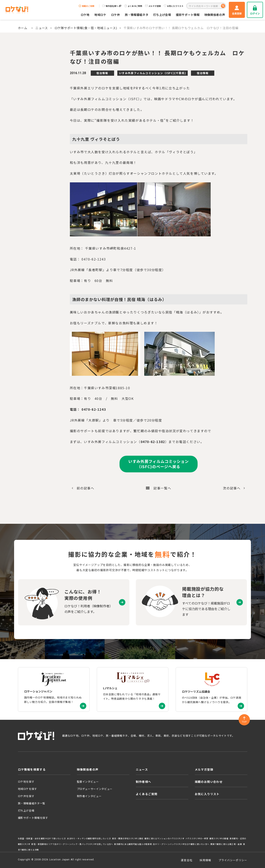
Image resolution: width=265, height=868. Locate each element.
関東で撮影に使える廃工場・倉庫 (226, 844)
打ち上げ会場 (162, 15)
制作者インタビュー (89, 796)
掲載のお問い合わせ (209, 782)
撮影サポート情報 (188, 15)
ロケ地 (85, 15)
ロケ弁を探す (26, 796)
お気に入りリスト (174, 6)
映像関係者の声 (215, 15)
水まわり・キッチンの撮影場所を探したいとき (89, 838)
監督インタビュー (88, 782)
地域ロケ (100, 15)
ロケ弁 (115, 15)
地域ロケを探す (28, 789)
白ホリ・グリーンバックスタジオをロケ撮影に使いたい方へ (181, 844)
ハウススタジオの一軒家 (197, 838)
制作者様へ (144, 782)
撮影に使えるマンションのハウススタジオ (164, 838)
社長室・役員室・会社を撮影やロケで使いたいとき (42, 838)
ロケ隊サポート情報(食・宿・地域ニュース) (86, 28)
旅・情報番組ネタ (137, 15)
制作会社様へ (112, 6)
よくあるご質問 (133, 6)
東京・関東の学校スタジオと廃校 (128, 838)
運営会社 (187, 860)
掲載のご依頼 (87, 6)
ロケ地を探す (26, 782)
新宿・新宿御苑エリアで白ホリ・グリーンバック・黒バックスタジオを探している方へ (72, 844)
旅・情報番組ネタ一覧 (32, 803)
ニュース (42, 28)
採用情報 (205, 860)
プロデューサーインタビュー (95, 789)
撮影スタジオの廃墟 (219, 838)
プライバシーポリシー (233, 860)
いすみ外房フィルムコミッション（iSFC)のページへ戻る (158, 464)
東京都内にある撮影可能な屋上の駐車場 (133, 844)
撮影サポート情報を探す (33, 818)
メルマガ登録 (153, 6)
